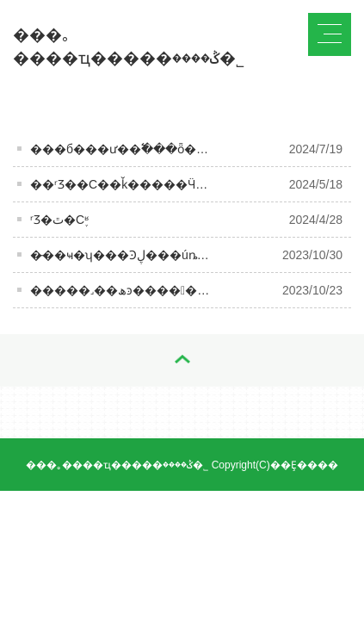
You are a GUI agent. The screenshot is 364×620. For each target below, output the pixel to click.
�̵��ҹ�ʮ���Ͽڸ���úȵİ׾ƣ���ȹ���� (171, 255)
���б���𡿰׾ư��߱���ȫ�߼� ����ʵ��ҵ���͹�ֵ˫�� (196, 149)
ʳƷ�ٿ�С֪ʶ (59, 220)
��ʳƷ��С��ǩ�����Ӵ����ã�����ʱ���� (197, 184)
